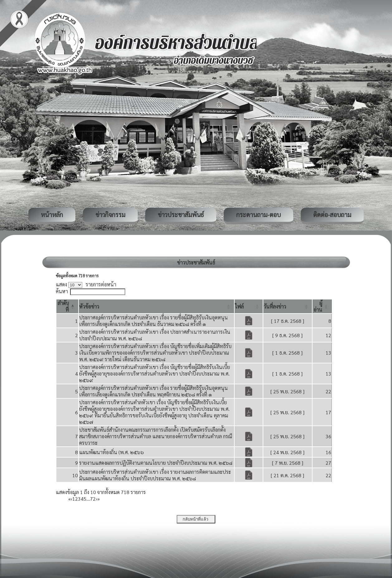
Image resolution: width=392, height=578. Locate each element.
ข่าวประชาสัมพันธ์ (181, 215)
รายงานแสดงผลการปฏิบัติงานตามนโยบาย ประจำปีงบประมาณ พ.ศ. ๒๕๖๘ (156, 463)
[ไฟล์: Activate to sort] (249, 306)
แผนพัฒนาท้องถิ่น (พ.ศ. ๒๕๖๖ (112, 452)
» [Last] (98, 499)
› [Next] (96, 499)
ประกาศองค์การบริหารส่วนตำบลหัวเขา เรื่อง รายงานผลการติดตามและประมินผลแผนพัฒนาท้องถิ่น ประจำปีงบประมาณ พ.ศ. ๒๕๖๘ (155, 475)
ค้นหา (62, 291)
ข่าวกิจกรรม (110, 215)
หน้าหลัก (52, 215)
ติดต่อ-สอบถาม (332, 215)
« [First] (69, 499)
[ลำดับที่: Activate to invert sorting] (67, 306)
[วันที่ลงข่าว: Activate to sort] (288, 306)
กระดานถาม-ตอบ (258, 215)
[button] (89, 306)
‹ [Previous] (72, 499)
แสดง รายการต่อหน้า (86, 284)
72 (93, 499)
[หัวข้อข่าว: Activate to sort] (156, 306)
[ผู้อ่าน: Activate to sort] (322, 306)
